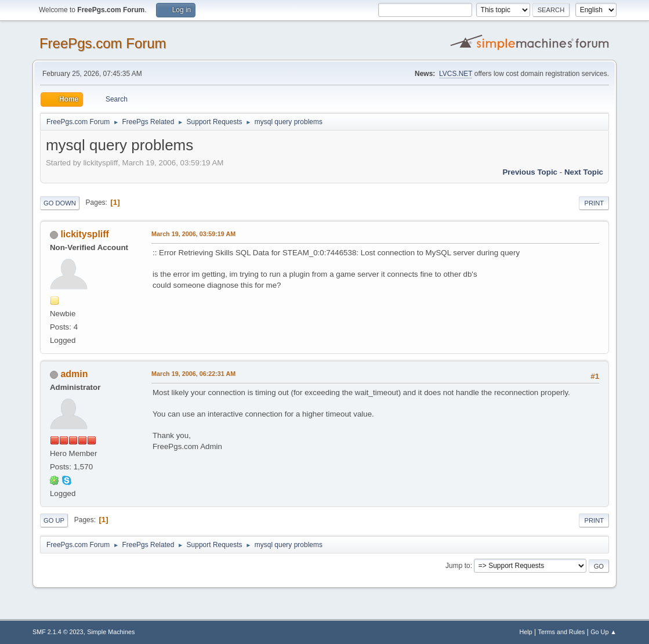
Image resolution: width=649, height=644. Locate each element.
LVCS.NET (456, 74)
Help (526, 632)
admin (74, 374)
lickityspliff (85, 234)
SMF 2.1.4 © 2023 (58, 632)
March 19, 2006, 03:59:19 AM (193, 234)
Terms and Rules (562, 632)
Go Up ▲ (603, 632)
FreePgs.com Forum (103, 43)
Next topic (584, 172)
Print (594, 203)
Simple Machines (111, 632)
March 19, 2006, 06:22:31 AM (193, 374)
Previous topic (530, 172)
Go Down (60, 203)
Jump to (458, 566)
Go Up (54, 520)
